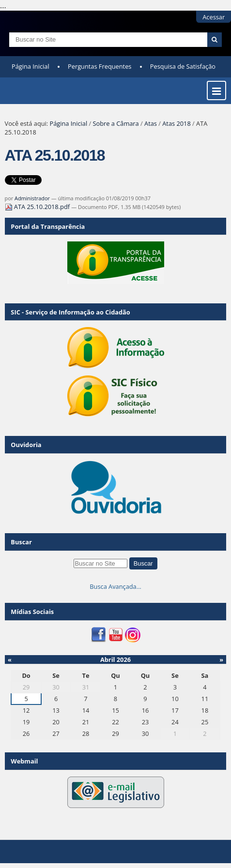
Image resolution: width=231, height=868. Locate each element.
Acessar (214, 17)
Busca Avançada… (115, 586)
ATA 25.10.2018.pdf (38, 207)
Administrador (32, 198)
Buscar (21, 542)
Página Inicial (31, 66)
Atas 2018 (176, 123)
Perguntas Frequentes (100, 66)
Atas (151, 123)
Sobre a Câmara (115, 123)
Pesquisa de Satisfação (183, 66)
